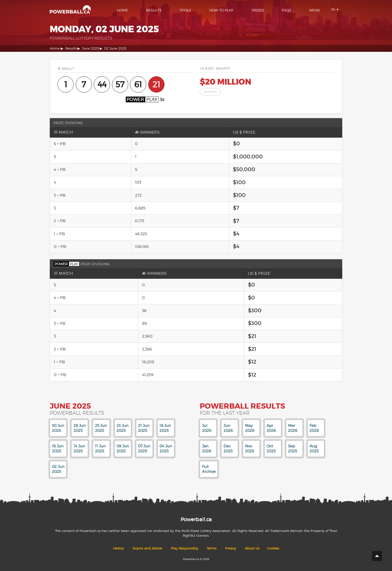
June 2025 (90, 48)
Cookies (273, 548)
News (315, 10)
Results (154, 10)
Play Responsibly (184, 548)
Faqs (287, 10)
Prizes (258, 10)
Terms (212, 548)
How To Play (221, 10)
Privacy (231, 548)
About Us (252, 548)
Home (122, 10)
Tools (185, 10)
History (118, 548)
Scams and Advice (147, 548)
